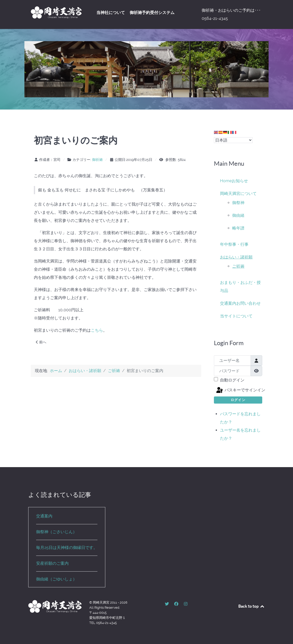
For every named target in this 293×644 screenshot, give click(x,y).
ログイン (238, 400)
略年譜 (238, 228)
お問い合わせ (248, 303)
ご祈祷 (238, 266)
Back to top (252, 606)
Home (226, 181)
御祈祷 (97, 160)
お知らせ (240, 181)
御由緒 (238, 215)
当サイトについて (236, 316)
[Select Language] (233, 140)
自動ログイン (232, 380)
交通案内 (228, 303)
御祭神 (238, 203)
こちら (97, 330)
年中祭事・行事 (234, 244)
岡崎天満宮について (238, 194)
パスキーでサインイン (239, 390)
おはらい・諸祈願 (236, 257)
